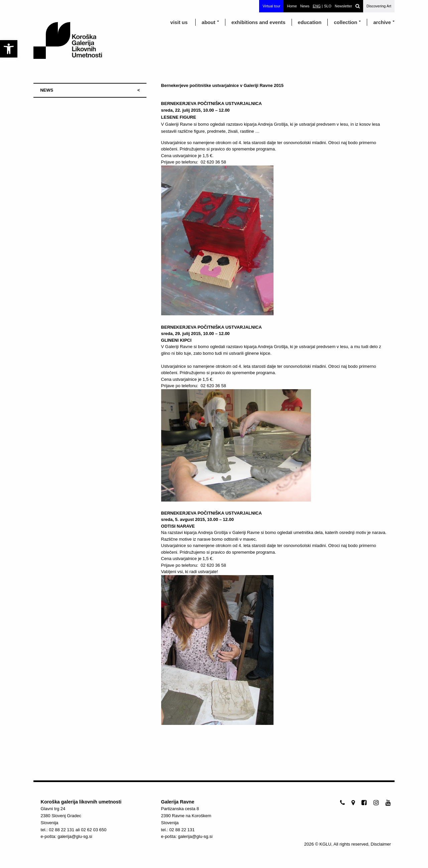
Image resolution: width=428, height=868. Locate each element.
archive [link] (382, 22)
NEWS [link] (47, 90)
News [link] (305, 6)
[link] (9, 49)
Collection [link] (345, 22)
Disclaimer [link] (381, 844)
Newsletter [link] (343, 6)
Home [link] (292, 6)
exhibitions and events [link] (258, 22)
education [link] (310, 22)
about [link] (208, 22)
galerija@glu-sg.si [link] (75, 836)
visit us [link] (179, 22)
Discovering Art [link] (379, 6)
